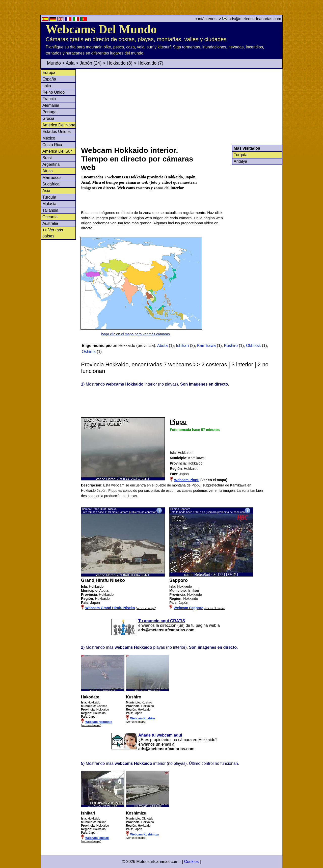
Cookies (191, 862)
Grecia (48, 118)
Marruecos (52, 178)
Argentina (51, 164)
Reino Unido (53, 92)
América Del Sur (57, 151)
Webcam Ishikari (97, 838)
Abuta (163, 346)
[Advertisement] (181, 107)
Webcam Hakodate (99, 722)
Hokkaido (116, 63)
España (49, 79)
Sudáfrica (51, 184)
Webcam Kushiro (143, 718)
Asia (70, 63)
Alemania (51, 105)
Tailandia (50, 210)
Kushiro (231, 346)
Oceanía (50, 217)
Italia (47, 86)
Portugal (50, 112)
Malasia (49, 204)
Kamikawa (206, 346)
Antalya (240, 161)
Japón (86, 63)
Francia (49, 99)
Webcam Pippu (187, 480)
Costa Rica (52, 145)
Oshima (89, 352)
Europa (49, 73)
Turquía (49, 197)
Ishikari (182, 346)
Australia (50, 223)
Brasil (47, 158)
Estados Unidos (57, 132)
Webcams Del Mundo (101, 29)
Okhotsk (253, 346)
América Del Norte (59, 125)
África (48, 171)
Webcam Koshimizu (144, 834)
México (49, 138)
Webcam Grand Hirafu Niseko (110, 608)
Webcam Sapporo (189, 608)
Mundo (54, 63)
